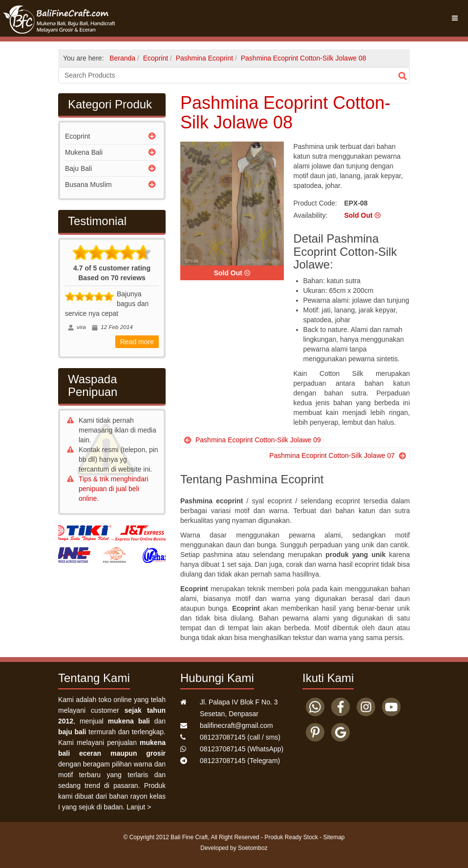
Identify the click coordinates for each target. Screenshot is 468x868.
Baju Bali (78, 168)
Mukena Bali (84, 152)
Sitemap (334, 837)
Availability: (311, 215)
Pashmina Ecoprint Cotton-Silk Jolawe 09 (258, 440)
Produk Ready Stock (291, 837)
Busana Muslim (88, 185)
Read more (137, 342)
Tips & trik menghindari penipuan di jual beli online (114, 489)
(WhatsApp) (242, 749)
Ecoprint (77, 136)
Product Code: (316, 203)
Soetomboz (253, 848)
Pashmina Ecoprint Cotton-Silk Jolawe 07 (332, 455)
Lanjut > (139, 807)
